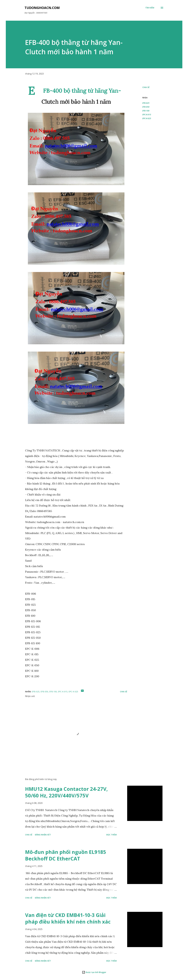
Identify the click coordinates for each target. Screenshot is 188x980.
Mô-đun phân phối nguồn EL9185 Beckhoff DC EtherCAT (66, 855)
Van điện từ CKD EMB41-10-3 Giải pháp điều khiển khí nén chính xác (68, 918)
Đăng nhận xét (43, 835)
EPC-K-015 (147, 115)
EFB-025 (146, 103)
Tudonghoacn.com (42, 8)
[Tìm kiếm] (150, 8)
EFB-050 (146, 107)
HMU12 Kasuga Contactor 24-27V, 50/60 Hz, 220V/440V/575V (66, 792)
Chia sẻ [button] (146, 87)
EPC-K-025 (147, 118)
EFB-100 (146, 111)
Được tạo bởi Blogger (94, 972)
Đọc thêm (112, 835)
